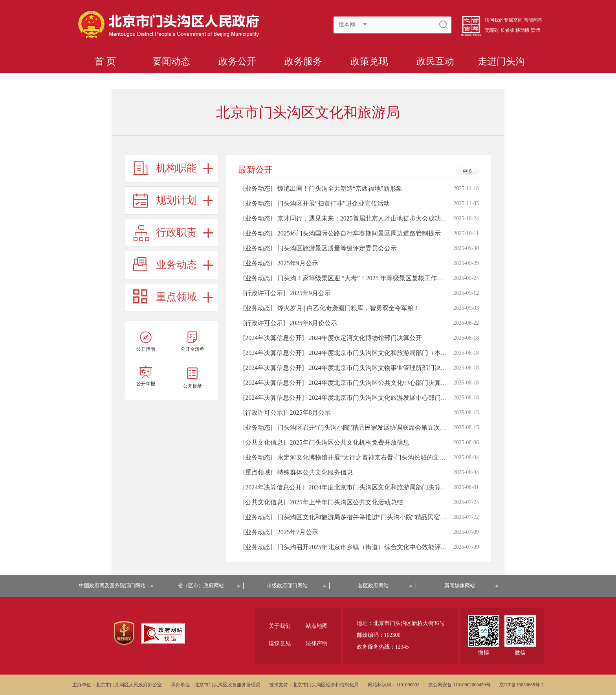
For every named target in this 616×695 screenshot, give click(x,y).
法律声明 (317, 643)
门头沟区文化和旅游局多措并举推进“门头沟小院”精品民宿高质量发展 (374, 517)
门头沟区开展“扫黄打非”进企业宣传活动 (334, 203)
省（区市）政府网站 (209, 586)
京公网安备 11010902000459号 (459, 685)
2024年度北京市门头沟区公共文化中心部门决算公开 (381, 383)
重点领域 (176, 297)
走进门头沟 (501, 61)
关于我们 (280, 626)
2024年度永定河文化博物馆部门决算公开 (365, 338)
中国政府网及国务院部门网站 (116, 586)
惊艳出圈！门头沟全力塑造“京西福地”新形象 (340, 188)
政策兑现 (369, 61)
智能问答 (533, 20)
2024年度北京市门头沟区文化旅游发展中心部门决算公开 (387, 398)
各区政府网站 (385, 586)
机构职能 (176, 168)
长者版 (507, 30)
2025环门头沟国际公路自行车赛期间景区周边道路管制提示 (359, 233)
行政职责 (176, 233)
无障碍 (492, 30)
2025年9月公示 (298, 263)
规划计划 (176, 200)
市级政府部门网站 (297, 586)
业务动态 (176, 265)
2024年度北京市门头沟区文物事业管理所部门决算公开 (384, 368)
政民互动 (435, 61)
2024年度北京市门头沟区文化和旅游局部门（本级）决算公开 (394, 353)
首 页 (105, 61)
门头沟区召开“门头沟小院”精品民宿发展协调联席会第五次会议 (365, 427)
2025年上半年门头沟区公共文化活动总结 (346, 502)
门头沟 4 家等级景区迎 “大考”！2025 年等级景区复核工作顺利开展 (370, 278)
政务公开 (237, 61)
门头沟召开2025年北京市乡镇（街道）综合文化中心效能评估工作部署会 (378, 547)
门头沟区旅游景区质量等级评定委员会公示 (337, 248)
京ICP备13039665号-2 (522, 685)
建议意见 (280, 643)
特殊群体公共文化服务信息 (315, 472)
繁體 (535, 30)
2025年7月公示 (298, 532)
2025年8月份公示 (313, 323)
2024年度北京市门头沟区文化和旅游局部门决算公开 (381, 487)
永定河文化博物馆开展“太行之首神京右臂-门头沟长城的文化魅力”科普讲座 (382, 457)
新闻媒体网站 (472, 586)
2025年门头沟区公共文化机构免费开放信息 (350, 442)
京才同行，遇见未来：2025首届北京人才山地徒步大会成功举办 (365, 218)
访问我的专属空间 (504, 20)
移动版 (522, 30)
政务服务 (303, 61)
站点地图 (317, 626)
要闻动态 (171, 61)
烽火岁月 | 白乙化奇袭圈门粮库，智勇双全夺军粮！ (349, 308)
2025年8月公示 (310, 413)
